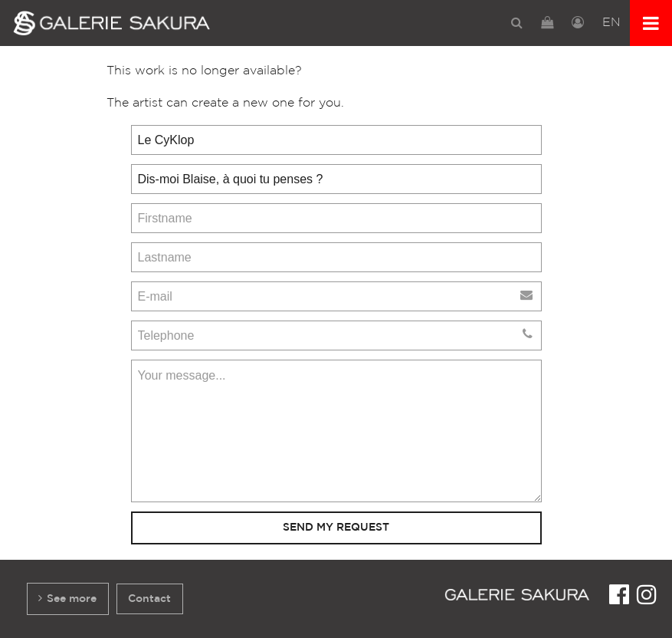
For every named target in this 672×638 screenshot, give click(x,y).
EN (611, 23)
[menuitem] (517, 23)
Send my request (336, 527)
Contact (149, 599)
